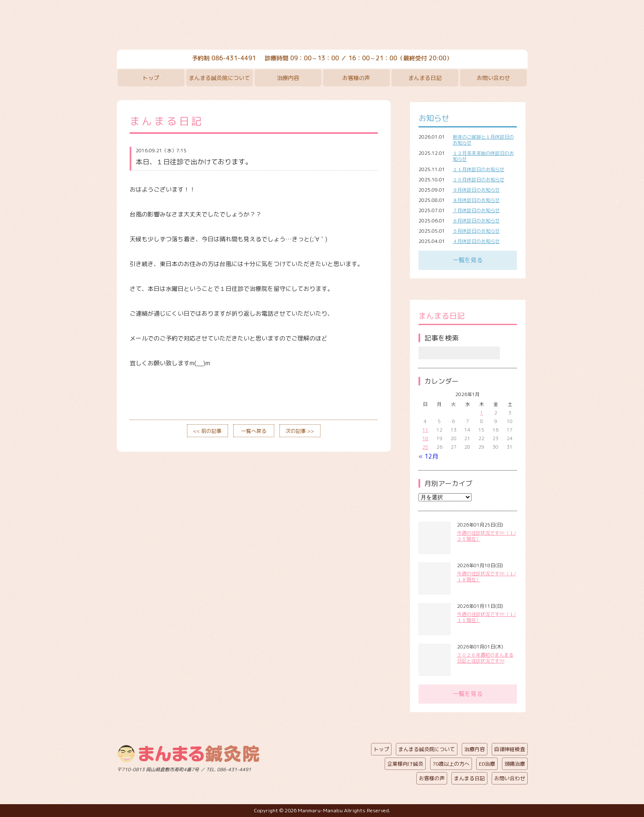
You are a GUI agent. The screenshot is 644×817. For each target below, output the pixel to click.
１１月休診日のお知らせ (479, 169)
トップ (151, 78)
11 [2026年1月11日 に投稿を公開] (425, 430)
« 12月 (428, 456)
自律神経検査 (510, 749)
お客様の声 (356, 78)
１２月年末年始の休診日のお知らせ (483, 156)
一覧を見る (468, 260)
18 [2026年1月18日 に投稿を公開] (425, 438)
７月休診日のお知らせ (476, 210)
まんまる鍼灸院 (322, 26)
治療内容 (288, 78)
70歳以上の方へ (451, 764)
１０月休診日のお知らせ (479, 180)
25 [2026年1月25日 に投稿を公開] (425, 447)
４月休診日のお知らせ (476, 241)
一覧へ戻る (254, 431)
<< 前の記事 (207, 431)
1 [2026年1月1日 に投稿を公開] (482, 413)
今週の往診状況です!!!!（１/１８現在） (487, 577)
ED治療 (487, 764)
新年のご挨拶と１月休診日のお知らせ (483, 140)
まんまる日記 (425, 78)
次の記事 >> (300, 431)
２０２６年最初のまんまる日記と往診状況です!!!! (485, 658)
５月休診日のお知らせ (476, 231)
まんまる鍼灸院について (219, 78)
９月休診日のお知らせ (476, 190)
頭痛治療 (515, 764)
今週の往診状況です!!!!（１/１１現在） (487, 617)
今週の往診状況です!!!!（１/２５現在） (487, 536)
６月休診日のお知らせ (476, 221)
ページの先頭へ (316, 768)
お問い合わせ (493, 78)
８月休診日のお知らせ (476, 200)
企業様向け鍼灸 (405, 764)
